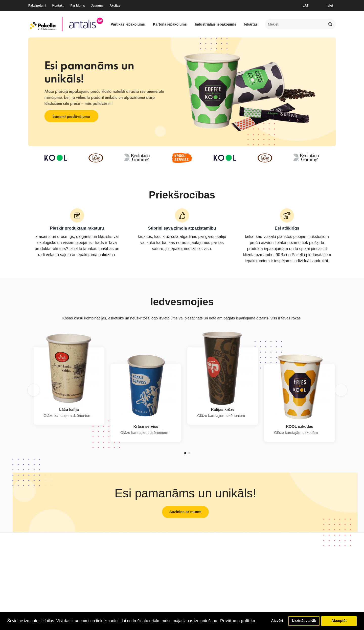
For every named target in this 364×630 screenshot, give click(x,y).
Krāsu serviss (146, 426)
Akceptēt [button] (339, 621)
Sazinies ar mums (185, 512)
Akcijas (115, 6)
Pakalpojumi (37, 6)
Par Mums (78, 6)
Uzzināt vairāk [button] (304, 621)
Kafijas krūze (223, 409)
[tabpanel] (69, 386)
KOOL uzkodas (299, 426)
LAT (306, 6)
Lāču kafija (69, 409)
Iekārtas (251, 24)
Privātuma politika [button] (238, 621)
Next (341, 390)
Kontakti (58, 6)
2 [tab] (189, 453)
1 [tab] (185, 453)
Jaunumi (97, 6)
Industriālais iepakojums (215, 24)
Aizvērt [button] (277, 621)
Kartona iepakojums (170, 24)
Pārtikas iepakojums (128, 24)
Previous (34, 390)
